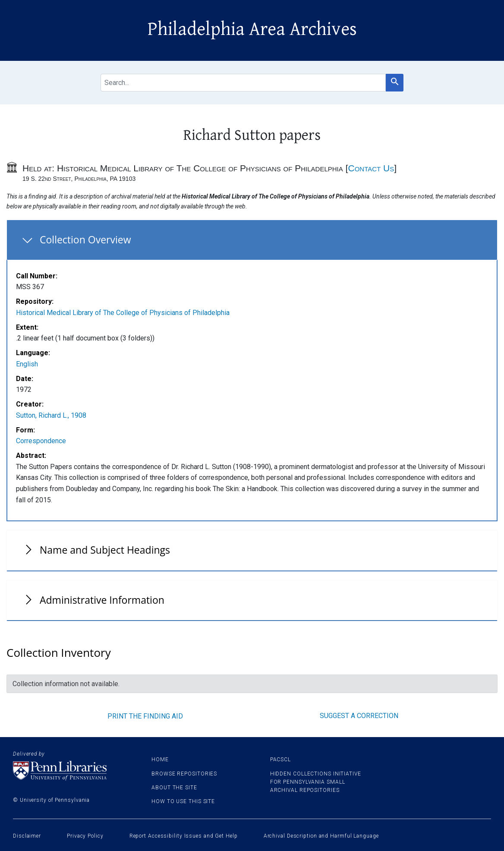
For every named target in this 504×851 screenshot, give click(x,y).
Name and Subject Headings (105, 550)
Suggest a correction (359, 716)
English (27, 364)
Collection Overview (85, 240)
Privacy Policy (85, 836)
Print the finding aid (145, 716)
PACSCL (280, 760)
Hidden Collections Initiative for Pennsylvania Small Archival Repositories (316, 782)
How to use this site (183, 801)
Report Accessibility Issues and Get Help (184, 836)
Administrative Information (102, 600)
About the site (174, 788)
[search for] (243, 83)
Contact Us (371, 168)
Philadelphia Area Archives (252, 29)
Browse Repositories (184, 774)
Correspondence (41, 441)
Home (160, 760)
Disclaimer (27, 836)
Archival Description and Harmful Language (321, 836)
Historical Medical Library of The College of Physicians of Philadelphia (123, 313)
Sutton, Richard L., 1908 (51, 415)
